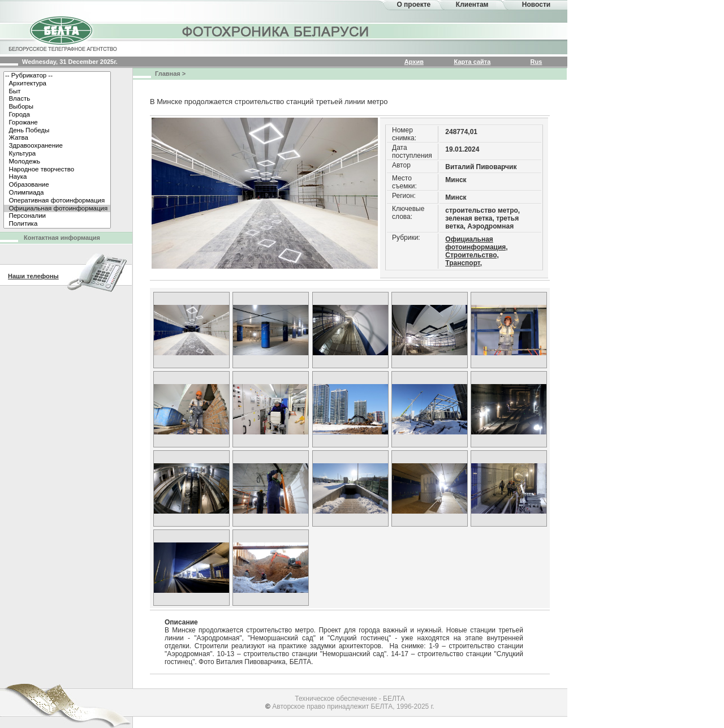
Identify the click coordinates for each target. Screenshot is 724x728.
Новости (536, 5)
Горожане (57, 123)
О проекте (413, 5)
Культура (57, 154)
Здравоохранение (57, 146)
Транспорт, (464, 263)
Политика (57, 224)
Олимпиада (57, 193)
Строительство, (472, 255)
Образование (57, 185)
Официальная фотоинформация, (476, 243)
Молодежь (57, 162)
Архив (414, 62)
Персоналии (57, 216)
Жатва (57, 138)
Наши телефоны (33, 276)
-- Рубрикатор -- (57, 76)
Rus (536, 62)
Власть (57, 99)
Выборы (57, 107)
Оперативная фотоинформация (57, 201)
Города (57, 115)
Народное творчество (57, 170)
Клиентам (472, 5)
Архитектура (57, 84)
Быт (57, 92)
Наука (57, 177)
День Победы (57, 131)
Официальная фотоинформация (57, 209)
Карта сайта (473, 62)
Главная (168, 74)
